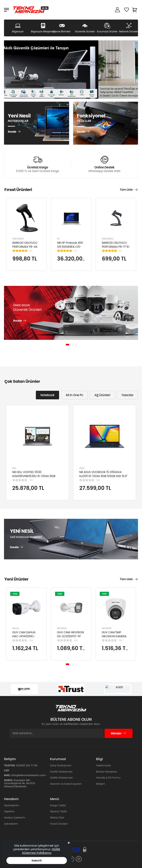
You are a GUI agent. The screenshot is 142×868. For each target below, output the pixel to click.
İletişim (101, 784)
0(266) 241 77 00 (27, 765)
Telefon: (10, 765)
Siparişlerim (12, 805)
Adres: (8, 780)
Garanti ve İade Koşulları (66, 784)
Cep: (7, 770)
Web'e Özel (57, 818)
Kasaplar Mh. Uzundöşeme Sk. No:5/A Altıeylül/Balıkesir (20, 783)
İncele (12, 132)
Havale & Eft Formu (108, 778)
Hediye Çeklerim (15, 818)
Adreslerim (11, 824)
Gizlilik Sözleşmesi (61, 778)
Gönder (118, 733)
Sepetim (9, 811)
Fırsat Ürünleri (59, 824)
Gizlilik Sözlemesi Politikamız (41, 851)
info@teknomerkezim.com (28, 775)
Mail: (7, 775)
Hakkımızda (103, 765)
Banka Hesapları (106, 772)
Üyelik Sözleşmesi (61, 772)
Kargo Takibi (58, 805)
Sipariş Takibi (58, 811)
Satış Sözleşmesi (61, 765)
